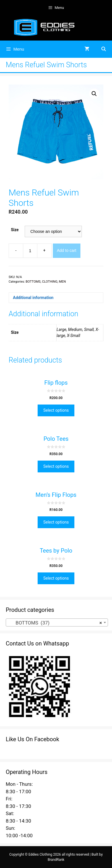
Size (15, 230)
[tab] (56, 298)
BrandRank (56, 860)
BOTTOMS (33, 282)
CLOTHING (50, 282)
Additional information (33, 298)
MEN (62, 282)
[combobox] (57, 622)
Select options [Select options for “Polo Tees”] (56, 466)
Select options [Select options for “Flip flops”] (56, 410)
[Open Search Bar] (104, 49)
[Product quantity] (30, 251)
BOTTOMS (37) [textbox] (55, 623)
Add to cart (67, 250)
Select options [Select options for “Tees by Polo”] (56, 578)
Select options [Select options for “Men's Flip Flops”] (56, 522)
